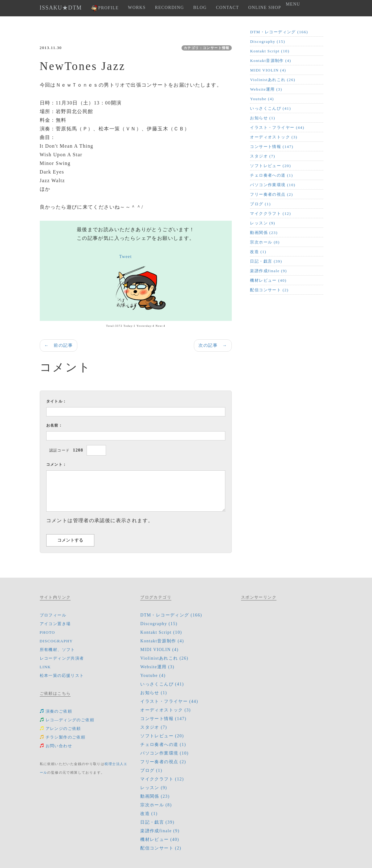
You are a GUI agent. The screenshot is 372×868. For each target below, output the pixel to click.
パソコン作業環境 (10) (273, 185)
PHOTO (47, 632)
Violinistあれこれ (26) (273, 80)
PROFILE (105, 8)
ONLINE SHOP (265, 8)
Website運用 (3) (266, 89)
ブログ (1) (260, 204)
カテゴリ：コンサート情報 (207, 48)
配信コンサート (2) (269, 290)
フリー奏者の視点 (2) (271, 194)
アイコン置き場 (55, 624)
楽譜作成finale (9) (268, 271)
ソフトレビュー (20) (270, 166)
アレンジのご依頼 (60, 729)
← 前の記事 (59, 345)
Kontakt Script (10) (270, 51)
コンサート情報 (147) (272, 147)
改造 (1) (258, 252)
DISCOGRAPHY (56, 641)
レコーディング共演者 (62, 658)
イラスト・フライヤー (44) (277, 127)
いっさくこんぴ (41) (270, 108)
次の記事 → (213, 345)
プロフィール (53, 615)
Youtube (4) (262, 99)
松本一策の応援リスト (62, 676)
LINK (45, 667)
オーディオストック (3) (274, 137)
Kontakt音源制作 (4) (270, 61)
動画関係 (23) (264, 233)
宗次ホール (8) (265, 242)
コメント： (57, 465)
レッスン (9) (263, 223)
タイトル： (57, 401)
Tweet (126, 257)
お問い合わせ (56, 746)
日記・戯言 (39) (266, 261)
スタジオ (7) (263, 156)
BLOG (200, 8)
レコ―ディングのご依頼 (67, 720)
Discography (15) (268, 41)
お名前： (55, 425)
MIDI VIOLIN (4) (268, 70)
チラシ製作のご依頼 (63, 737)
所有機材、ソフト (57, 650)
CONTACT (228, 8)
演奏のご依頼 (56, 711)
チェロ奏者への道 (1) (271, 175)
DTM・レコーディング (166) (279, 32)
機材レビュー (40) (268, 280)
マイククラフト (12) (270, 213)
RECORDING (170, 8)
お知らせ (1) (263, 118)
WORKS (137, 8)
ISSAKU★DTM (61, 8)
